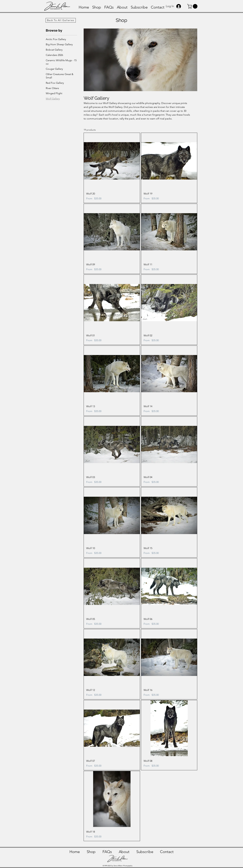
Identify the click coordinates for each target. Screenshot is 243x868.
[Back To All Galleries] (61, 20)
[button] (193, 6)
